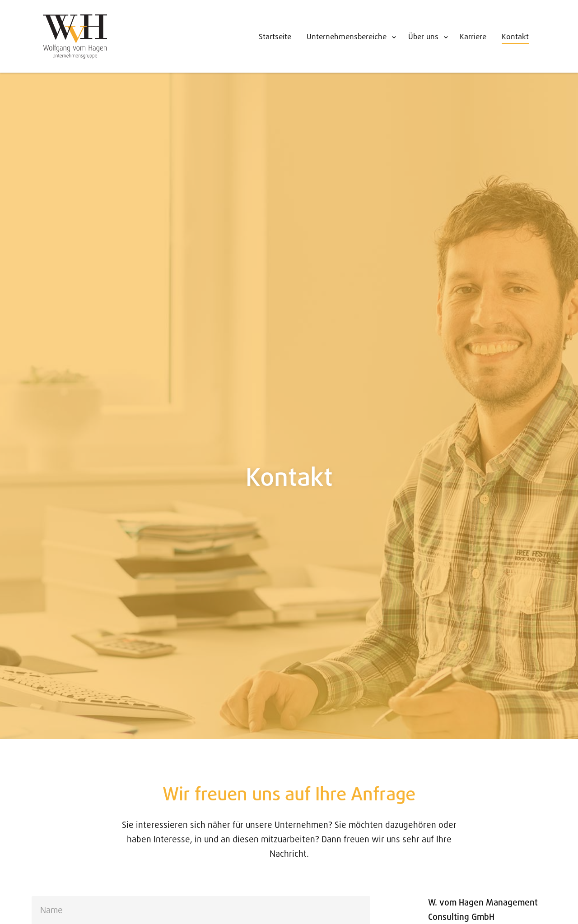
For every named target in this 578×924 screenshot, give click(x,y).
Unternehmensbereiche (347, 37)
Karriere (473, 37)
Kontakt (515, 37)
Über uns (423, 37)
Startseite (275, 37)
